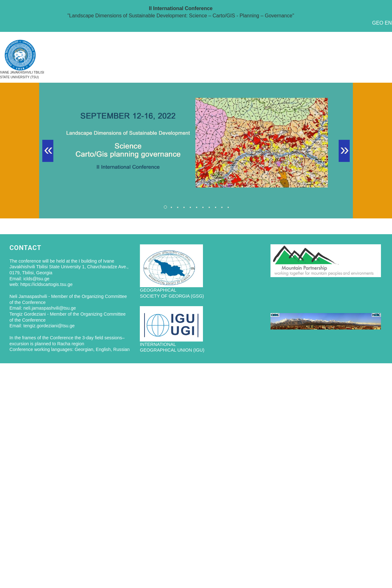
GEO (378, 23)
